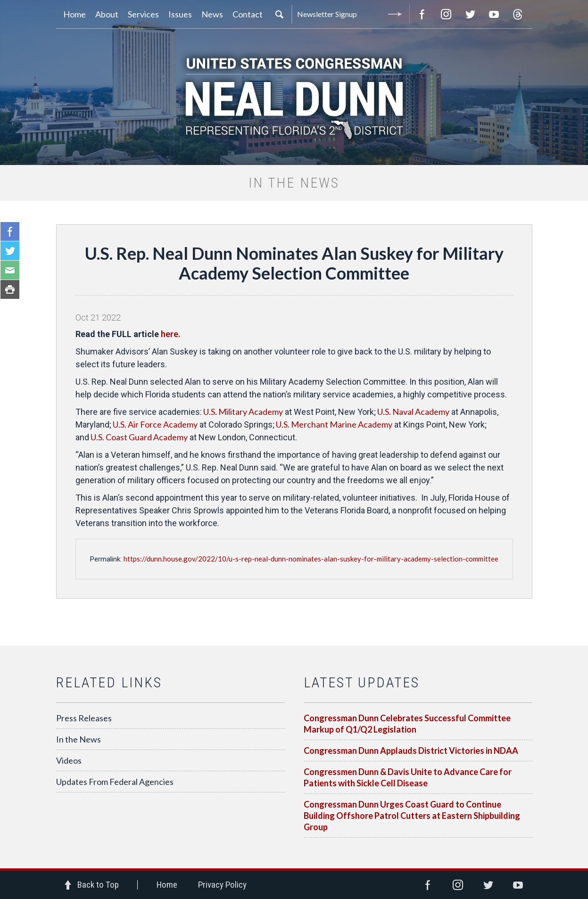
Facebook (422, 14)
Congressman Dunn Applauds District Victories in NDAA (411, 751)
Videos (69, 760)
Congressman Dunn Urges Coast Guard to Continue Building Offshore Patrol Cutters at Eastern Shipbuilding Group (412, 816)
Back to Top (98, 885)
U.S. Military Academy (242, 412)
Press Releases (84, 718)
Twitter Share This (10, 251)
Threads (518, 14)
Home (167, 885)
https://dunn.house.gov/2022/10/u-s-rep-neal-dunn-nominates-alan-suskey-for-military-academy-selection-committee (311, 559)
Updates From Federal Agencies (115, 782)
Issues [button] (180, 14)
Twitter (470, 14)
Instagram (446, 14)
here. (171, 334)
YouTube (494, 14)
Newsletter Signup (351, 14)
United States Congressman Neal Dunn (294, 97)
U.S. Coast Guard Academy (138, 437)
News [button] (212, 14)
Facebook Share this (10, 231)
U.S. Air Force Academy (154, 424)
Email (10, 270)
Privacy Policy (222, 885)
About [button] (107, 14)
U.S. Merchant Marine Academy (333, 424)
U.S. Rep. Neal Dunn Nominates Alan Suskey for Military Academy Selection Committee (294, 263)
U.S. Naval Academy (413, 412)
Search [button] (279, 14)
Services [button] (143, 14)
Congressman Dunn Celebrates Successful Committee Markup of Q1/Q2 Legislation (407, 724)
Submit (395, 14)
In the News (79, 739)
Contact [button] (248, 14)
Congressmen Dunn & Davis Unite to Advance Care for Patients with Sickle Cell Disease (408, 777)
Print (10, 289)
